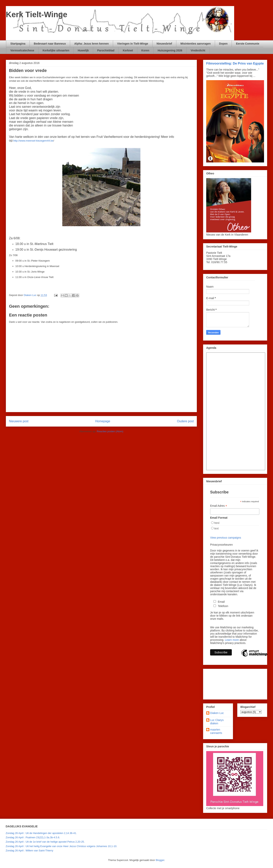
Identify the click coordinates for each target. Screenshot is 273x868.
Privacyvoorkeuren (221, 545)
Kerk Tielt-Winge (37, 14)
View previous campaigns (226, 538)
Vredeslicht (198, 50)
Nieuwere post (19, 421)
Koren (145, 50)
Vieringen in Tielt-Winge (133, 44)
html (217, 523)
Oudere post (185, 421)
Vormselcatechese (22, 50)
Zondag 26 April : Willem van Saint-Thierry (29, 851)
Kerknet (128, 50)
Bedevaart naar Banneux (50, 44)
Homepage (103, 421)
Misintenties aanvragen (196, 44)
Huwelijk (83, 50)
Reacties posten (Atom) (110, 431)
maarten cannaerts (216, 731)
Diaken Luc (217, 713)
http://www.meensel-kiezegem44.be (33, 141)
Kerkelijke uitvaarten (56, 50)
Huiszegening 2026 (170, 50)
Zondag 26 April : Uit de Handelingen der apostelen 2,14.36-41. (41, 833)
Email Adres (219, 506)
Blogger (160, 860)
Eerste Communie (248, 44)
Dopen (223, 44)
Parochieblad (106, 50)
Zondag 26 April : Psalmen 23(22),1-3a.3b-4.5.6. (33, 837)
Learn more (232, 640)
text (216, 528)
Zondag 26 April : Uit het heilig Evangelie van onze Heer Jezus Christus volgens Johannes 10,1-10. (61, 846)
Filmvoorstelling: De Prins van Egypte (235, 63)
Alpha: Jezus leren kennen (91, 44)
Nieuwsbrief (164, 44)
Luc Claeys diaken (217, 722)
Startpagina (18, 44)
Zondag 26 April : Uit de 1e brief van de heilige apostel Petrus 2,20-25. (45, 842)
